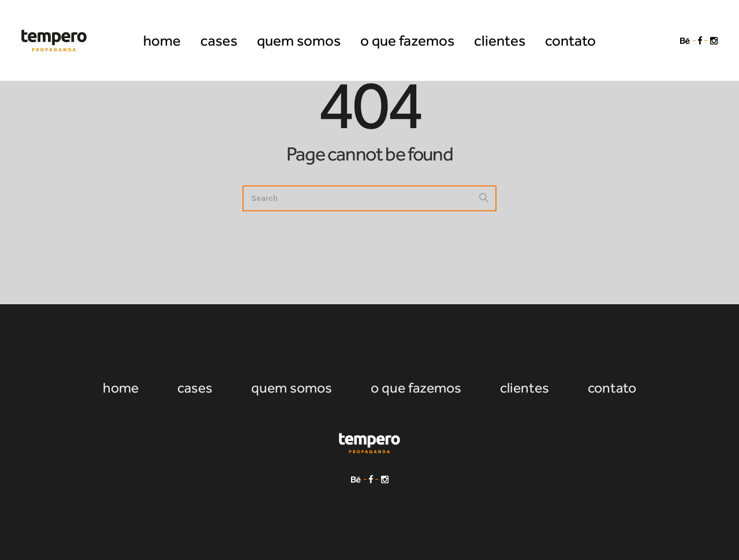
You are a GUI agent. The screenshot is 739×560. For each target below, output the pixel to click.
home (121, 388)
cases (195, 388)
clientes (525, 388)
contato (612, 388)
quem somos (292, 388)
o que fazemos (416, 388)
